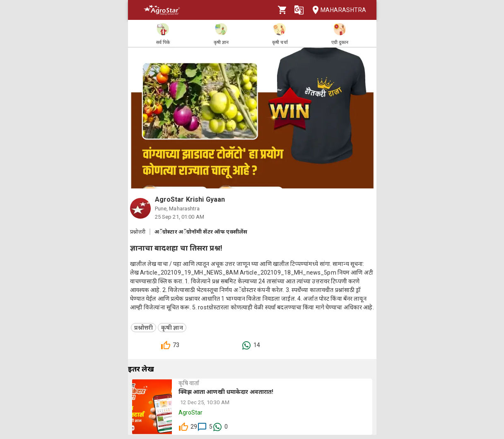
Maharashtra (337, 10)
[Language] (299, 10)
